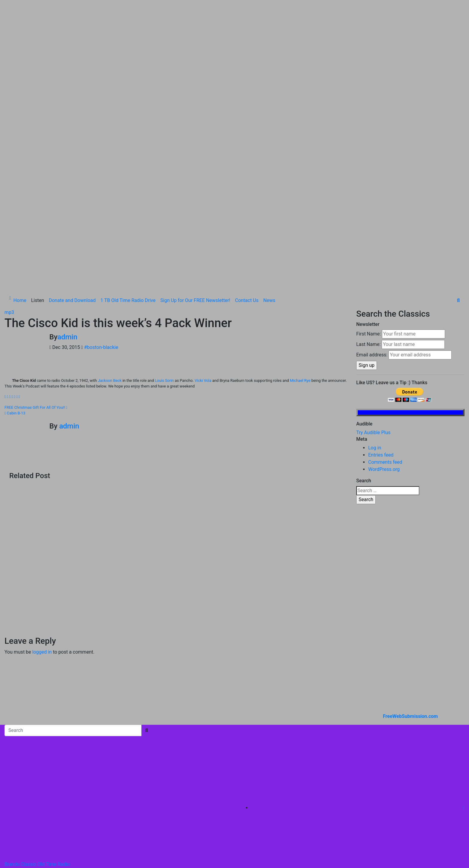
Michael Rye (300, 268)
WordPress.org (384, 357)
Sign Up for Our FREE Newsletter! (195, 188)
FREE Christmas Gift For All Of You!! (36, 295)
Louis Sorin (165, 268)
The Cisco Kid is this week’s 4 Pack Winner (118, 211)
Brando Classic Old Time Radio (37, 752)
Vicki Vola (203, 268)
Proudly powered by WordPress (38, 776)
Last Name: (368, 232)
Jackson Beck (110, 268)
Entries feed (381, 343)
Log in (375, 336)
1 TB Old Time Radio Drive (128, 188)
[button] (458, 188)
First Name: (368, 222)
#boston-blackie (101, 235)
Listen (38, 188)
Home (20, 188)
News (269, 188)
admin (67, 225)
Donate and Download (72, 188)
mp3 (9, 200)
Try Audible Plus (373, 320)
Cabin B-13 (15, 301)
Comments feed (385, 350)
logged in (42, 540)
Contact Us (247, 188)
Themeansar (129, 776)
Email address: (372, 243)
